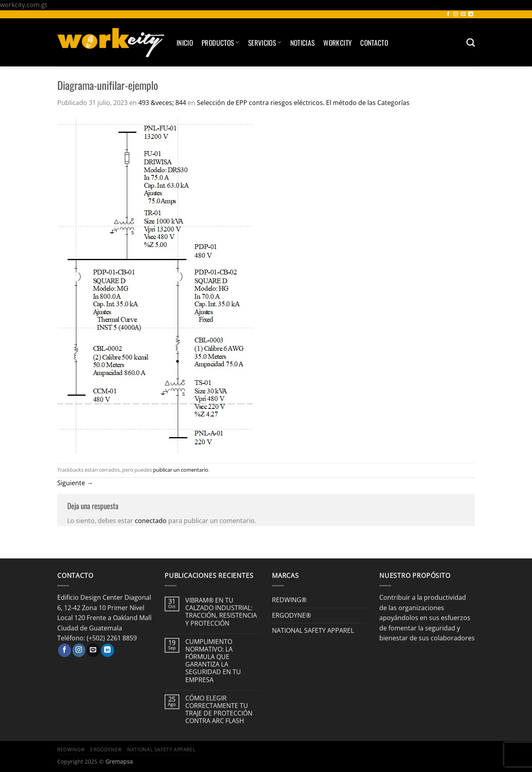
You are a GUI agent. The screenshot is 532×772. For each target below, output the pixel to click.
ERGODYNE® (291, 615)
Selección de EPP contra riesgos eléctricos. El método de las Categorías (303, 103)
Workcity (337, 43)
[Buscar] (471, 42)
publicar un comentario (181, 470)
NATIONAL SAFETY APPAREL (313, 630)
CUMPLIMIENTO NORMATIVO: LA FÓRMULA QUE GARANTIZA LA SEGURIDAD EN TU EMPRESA (213, 661)
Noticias (303, 43)
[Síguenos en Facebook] (448, 14)
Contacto (374, 43)
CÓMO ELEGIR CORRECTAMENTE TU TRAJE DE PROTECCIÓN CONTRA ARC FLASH (219, 710)
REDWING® (289, 600)
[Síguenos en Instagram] (456, 14)
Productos (220, 43)
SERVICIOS (265, 43)
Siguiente (75, 483)
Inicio (185, 43)
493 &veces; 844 (162, 103)
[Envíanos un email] (463, 14)
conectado (151, 521)
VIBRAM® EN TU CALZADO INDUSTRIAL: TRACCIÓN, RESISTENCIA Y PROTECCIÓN (221, 612)
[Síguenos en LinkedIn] (471, 14)
